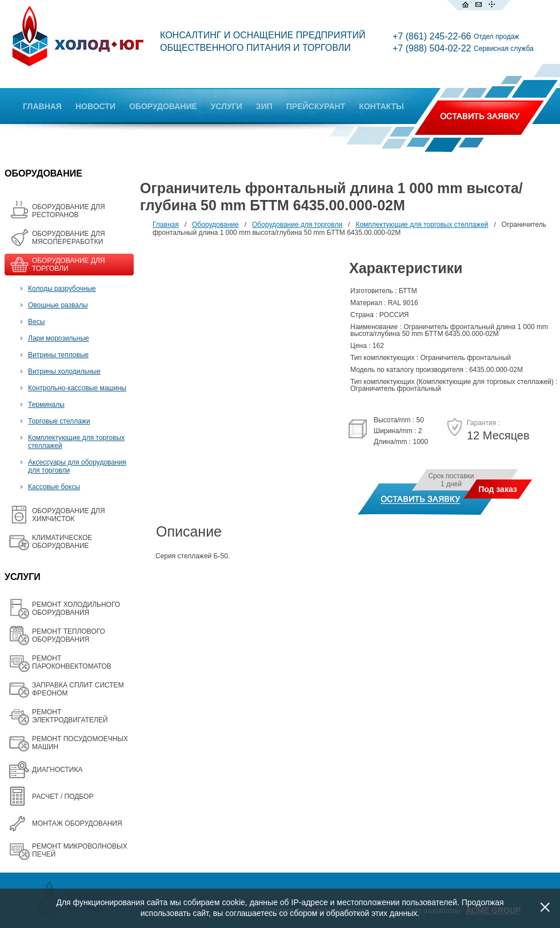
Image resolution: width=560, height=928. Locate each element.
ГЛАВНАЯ (42, 106)
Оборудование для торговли (297, 225)
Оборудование (215, 225)
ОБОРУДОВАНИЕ (163, 106)
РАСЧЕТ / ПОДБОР (63, 797)
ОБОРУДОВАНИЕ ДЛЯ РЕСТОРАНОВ (69, 211)
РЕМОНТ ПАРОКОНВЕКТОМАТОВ (72, 662)
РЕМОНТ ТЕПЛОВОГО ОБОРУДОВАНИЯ (69, 635)
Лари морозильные (59, 338)
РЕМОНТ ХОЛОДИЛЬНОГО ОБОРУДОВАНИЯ (76, 609)
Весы (36, 322)
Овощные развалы (58, 305)
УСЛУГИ (227, 106)
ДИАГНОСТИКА (57, 770)
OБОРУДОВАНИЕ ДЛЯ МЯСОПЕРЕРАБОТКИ (69, 238)
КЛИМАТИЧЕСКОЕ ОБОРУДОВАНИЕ (62, 542)
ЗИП (264, 106)
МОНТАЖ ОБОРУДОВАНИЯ (77, 823)
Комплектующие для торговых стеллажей (422, 225)
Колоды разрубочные (62, 289)
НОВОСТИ (95, 106)
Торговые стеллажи (59, 421)
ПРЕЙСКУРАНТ (316, 106)
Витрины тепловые (58, 355)
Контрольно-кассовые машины (77, 388)
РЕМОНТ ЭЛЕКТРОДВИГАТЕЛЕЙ (70, 716)
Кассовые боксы (54, 487)
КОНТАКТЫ (381, 106)
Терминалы (46, 405)
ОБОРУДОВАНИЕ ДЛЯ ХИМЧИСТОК (69, 515)
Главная (166, 225)
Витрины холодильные (64, 371)
